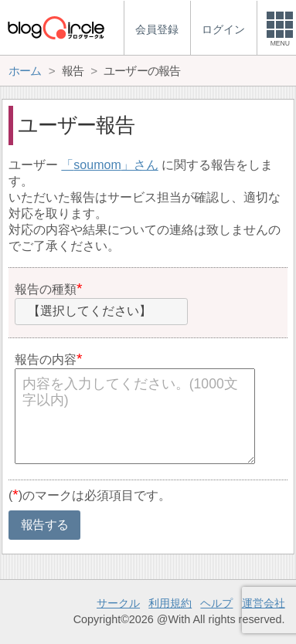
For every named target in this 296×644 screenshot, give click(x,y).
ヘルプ (216, 603)
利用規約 (170, 603)
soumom (97, 165)
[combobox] (101, 312)
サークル (118, 603)
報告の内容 (46, 359)
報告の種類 (46, 289)
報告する (44, 525)
